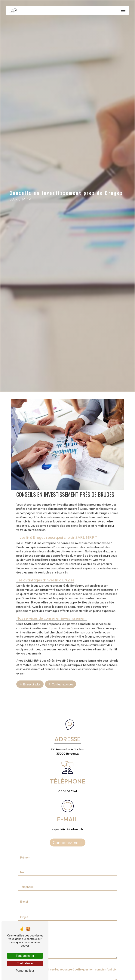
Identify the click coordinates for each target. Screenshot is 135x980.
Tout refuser (25, 963)
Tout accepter (25, 956)
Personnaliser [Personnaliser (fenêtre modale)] (25, 971)
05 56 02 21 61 (68, 791)
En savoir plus (30, 670)
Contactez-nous (61, 670)
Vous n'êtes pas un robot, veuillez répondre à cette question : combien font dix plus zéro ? (67, 957)
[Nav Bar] (123, 10)
